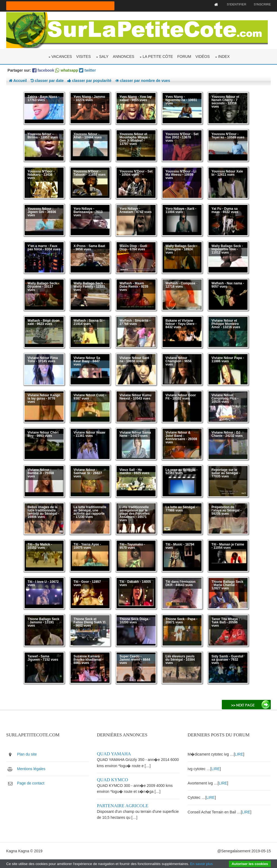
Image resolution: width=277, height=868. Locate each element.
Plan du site (27, 754)
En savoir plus (202, 864)
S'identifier (236, 4)
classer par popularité (89, 80)
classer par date (47, 80)
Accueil (18, 80)
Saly (104, 56)
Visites (84, 56)
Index (224, 56)
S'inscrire (262, 4)
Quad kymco (113, 779)
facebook (43, 70)
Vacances (62, 56)
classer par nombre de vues (143, 80)
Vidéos (202, 56)
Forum (184, 56)
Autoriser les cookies (250, 864)
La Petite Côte (158, 56)
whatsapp (67, 70)
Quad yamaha (114, 754)
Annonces (123, 56)
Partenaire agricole (123, 805)
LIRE (239, 754)
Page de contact (31, 783)
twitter (88, 70)
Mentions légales (31, 769)
